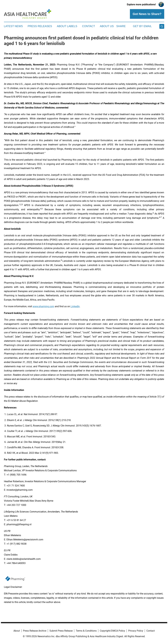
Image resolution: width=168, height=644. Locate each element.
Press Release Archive (35, 631)
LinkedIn (75, 306)
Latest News (13, 26)
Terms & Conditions (86, 631)
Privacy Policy (136, 631)
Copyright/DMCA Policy (112, 631)
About (17, 631)
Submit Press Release (61, 631)
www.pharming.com (43, 306)
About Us (107, 26)
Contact (89, 26)
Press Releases (40, 26)
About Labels (67, 26)
